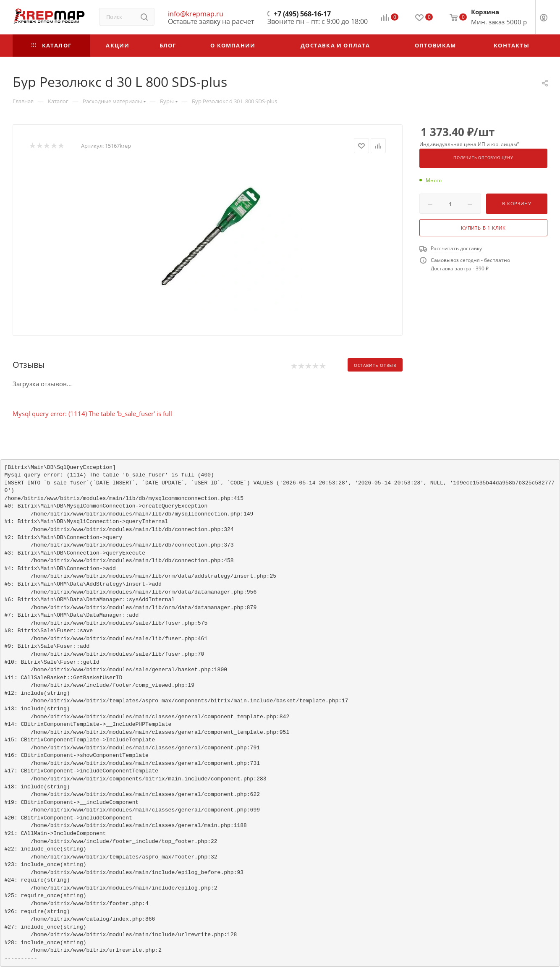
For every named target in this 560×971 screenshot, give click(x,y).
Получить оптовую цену (483, 158)
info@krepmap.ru (196, 14)
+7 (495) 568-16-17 (302, 14)
